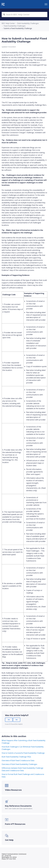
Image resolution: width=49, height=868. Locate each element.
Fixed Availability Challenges (15, 26)
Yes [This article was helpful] (9, 720)
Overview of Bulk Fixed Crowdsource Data (18, 760)
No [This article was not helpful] (17, 720)
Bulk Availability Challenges (28, 23)
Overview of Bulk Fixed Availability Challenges (19, 764)
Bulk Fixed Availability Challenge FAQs (16, 757)
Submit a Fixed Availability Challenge (18, 28)
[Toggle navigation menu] (46, 4)
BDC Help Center (8, 23)
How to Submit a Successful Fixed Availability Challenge (23, 753)
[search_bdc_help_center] (24, 14)
